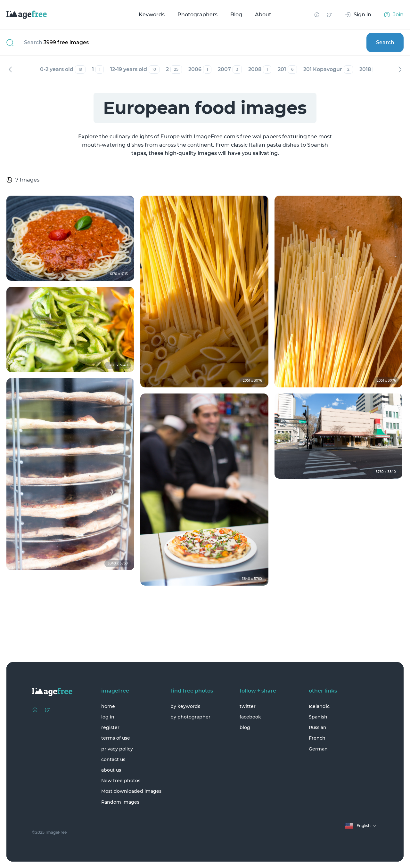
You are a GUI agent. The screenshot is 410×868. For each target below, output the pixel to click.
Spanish (318, 717)
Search (385, 42)
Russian (318, 727)
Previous (10, 69)
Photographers (197, 15)
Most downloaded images (131, 791)
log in (108, 717)
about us (111, 770)
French (317, 738)
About (263, 15)
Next (400, 69)
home (108, 706)
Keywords (152, 15)
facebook (250, 717)
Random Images (120, 802)
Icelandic (319, 706)
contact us (113, 759)
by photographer (190, 717)
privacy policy (117, 749)
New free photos (121, 781)
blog (245, 727)
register (110, 727)
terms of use (116, 738)
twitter (248, 706)
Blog (236, 15)
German (318, 749)
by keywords (185, 706)
